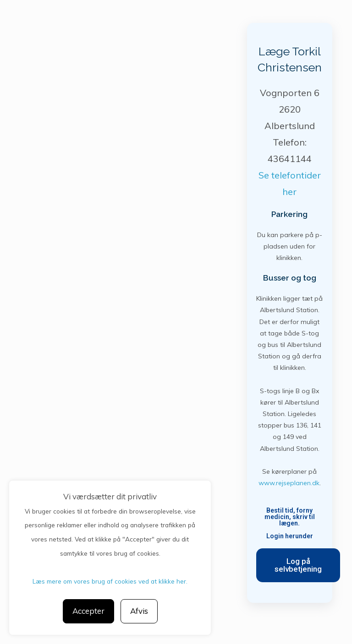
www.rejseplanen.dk (289, 483)
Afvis (139, 611)
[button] (298, 565)
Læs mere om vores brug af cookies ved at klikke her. (110, 581)
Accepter (88, 611)
